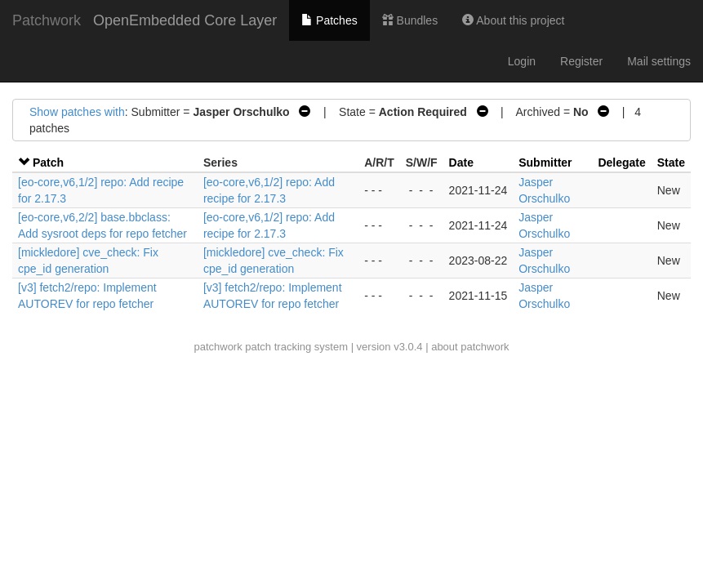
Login (522, 61)
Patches (329, 20)
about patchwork (470, 347)
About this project (513, 20)
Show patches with (77, 112)
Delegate (621, 163)
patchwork (218, 347)
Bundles (410, 20)
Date (461, 163)
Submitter (545, 163)
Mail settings (659, 61)
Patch (48, 163)
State (671, 163)
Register (581, 61)
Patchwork (47, 20)
